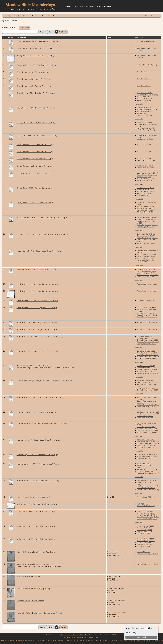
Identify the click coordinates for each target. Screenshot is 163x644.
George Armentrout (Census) (148, 217)
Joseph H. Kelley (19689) (146, 526)
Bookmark (155, 16)
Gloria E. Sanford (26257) (146, 445)
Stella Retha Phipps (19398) (147, 458)
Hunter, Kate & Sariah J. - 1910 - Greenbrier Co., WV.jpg (41, 397)
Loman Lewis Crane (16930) (147, 382)
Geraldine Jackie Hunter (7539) (148, 373)
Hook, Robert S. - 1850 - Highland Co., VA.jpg (37, 308)
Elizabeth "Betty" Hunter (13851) (148, 412)
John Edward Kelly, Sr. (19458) (148, 517)
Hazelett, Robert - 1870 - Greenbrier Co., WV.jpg (38, 269)
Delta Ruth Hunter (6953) (146, 368)
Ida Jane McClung (143, 552)
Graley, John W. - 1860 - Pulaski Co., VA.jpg (36, 203)
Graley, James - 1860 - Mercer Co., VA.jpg (35, 159)
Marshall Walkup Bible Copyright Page (34, 589)
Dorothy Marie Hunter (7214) (147, 370)
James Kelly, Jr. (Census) (146, 513)
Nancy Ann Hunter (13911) (146, 488)
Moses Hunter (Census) (145, 416)
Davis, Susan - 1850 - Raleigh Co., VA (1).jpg (36, 93)
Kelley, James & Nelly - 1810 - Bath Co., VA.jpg (37, 504)
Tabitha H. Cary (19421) (145, 511)
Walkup (90, 7)
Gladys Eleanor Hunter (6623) (148, 390)
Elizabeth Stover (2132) (145, 212)
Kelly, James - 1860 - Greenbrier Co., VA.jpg (36, 526)
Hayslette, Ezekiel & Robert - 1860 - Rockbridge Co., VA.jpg (43, 234)
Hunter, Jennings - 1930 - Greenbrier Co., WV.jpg (38, 351)
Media (46, 16)
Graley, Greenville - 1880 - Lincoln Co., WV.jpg (37, 135)
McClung (78, 7)
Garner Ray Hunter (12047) (146, 427)
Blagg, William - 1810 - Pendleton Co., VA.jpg (37, 65)
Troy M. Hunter (78, 638)
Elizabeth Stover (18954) (146, 139)
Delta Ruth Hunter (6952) (146, 336)
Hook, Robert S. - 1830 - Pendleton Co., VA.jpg (37, 291)
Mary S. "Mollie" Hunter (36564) (148, 431)
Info (57, 16)
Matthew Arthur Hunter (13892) (148, 414)
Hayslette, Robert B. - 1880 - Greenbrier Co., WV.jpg (39, 251)
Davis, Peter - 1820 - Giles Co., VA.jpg (33, 72)
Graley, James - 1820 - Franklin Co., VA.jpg (35, 145)
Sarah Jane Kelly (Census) (146, 407)
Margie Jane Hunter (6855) (147, 344)
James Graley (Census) (145, 144)
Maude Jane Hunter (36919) (147, 432)
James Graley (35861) (144, 190)
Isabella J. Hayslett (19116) (146, 243)
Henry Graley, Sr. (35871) (146, 128)
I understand (141, 637)
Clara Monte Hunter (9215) (146, 480)
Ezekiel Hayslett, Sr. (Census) (147, 225)
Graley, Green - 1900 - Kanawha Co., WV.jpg (36, 123)
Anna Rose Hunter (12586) (146, 440)
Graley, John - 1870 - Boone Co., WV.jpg (34, 188)
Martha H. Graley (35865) (146, 130)
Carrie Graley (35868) (145, 122)
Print (147, 16)
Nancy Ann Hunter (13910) (146, 471)
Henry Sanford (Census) (145, 447)
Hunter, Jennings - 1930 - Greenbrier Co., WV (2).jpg (40, 336)
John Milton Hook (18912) (146, 313)
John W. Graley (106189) (145, 497)
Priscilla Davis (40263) (145, 93)
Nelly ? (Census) (143, 504)
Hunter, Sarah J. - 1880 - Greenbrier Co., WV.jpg (38, 481)
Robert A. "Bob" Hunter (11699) (148, 473)
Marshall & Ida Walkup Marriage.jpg (33, 564)
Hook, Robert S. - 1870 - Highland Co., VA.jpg (37, 329)
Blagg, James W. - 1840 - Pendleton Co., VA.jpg (38, 41)
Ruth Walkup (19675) (144, 534)
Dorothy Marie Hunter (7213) (147, 338)
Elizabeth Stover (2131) (145, 181)
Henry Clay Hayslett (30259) (147, 254)
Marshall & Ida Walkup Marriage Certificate (36, 552)
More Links (139, 104)
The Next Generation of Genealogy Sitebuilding (73, 635)
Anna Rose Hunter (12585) (146, 388)
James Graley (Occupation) (147, 175)
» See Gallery (24, 28)
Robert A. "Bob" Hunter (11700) (148, 490)
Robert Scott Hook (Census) (147, 284)
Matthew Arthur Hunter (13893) (148, 469)
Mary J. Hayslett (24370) (146, 227)
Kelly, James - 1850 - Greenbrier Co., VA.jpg (36, 511)
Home (7, 16)
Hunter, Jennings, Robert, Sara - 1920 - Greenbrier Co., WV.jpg (44, 381)
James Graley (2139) (144, 177)
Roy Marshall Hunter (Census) (148, 455)
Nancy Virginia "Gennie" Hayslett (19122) (146, 261)
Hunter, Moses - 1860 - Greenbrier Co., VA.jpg (37, 412)
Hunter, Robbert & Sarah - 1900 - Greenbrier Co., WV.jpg (42, 423)
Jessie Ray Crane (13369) (146, 381)
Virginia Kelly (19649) (145, 532)
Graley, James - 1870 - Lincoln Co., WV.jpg (35, 166)
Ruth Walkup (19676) (144, 546)
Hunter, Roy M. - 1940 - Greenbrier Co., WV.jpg (37, 455)
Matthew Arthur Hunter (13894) (148, 486)
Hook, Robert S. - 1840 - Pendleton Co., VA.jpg (37, 301)
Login (26, 16)
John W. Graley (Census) (146, 179)
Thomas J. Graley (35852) (146, 210)
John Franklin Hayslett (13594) (148, 275)
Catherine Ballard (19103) (146, 269)
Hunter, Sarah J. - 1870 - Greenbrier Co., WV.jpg (38, 464)
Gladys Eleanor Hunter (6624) (148, 340)
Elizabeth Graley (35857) (146, 188)
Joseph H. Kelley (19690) (146, 539)
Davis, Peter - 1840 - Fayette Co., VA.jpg (34, 86)
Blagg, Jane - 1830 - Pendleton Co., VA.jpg (35, 56)
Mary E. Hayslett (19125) (145, 277)
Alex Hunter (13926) (144, 464)
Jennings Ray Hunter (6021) (147, 429)
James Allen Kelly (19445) (146, 515)
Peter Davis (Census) (144, 72)
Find (36, 16)
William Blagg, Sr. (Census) (147, 65)
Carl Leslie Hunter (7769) (146, 366)
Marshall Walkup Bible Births (30, 576)
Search (17, 16)
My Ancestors (104, 7)
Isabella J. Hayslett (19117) (146, 273)
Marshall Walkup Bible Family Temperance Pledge (39, 613)
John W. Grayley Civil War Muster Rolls (34, 497)
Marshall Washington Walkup (148, 554)
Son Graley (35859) (144, 195)
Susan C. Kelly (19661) (145, 530)
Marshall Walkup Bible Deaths (30, 601)
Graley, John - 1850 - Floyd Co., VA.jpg (33, 173)
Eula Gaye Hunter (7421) (145, 371)
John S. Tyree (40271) (144, 97)
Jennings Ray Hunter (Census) (148, 342)
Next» (64, 32)
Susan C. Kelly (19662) (145, 543)
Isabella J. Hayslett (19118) (146, 256)
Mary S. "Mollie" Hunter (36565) (148, 405)
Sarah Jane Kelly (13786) (146, 418)
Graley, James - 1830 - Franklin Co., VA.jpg (35, 152)
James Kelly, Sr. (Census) (146, 506)
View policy (131, 632)
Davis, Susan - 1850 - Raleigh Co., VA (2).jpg (36, 108)
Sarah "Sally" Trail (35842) (146, 168)
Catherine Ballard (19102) (146, 234)
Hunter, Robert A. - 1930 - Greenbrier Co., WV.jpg (38, 440)
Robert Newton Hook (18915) (147, 315)
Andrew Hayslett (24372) (146, 236)
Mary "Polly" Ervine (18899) (147, 308)
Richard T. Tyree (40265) (146, 100)
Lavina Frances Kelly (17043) (147, 519)
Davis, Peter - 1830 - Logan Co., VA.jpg (33, 79)
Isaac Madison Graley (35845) (147, 173)
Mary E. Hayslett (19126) (145, 258)
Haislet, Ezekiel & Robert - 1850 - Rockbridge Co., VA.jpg (42, 218)
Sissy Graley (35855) (144, 193)
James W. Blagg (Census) (146, 41)
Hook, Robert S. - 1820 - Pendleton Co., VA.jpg (37, 284)
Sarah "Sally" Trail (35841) (146, 160)
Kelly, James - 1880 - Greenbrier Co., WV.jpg (36, 539)
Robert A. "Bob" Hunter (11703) (148, 443)
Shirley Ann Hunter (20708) (147, 456)
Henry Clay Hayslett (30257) (147, 271)
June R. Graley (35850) (145, 208)
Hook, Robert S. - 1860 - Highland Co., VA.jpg (37, 322)
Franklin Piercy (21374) (145, 545)
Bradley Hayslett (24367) (146, 219)
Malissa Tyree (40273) (145, 98)
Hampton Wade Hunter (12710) (148, 442)
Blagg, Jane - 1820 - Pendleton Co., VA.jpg (35, 48)
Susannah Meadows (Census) (147, 95)
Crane (67, 7)
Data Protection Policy (91, 638)
